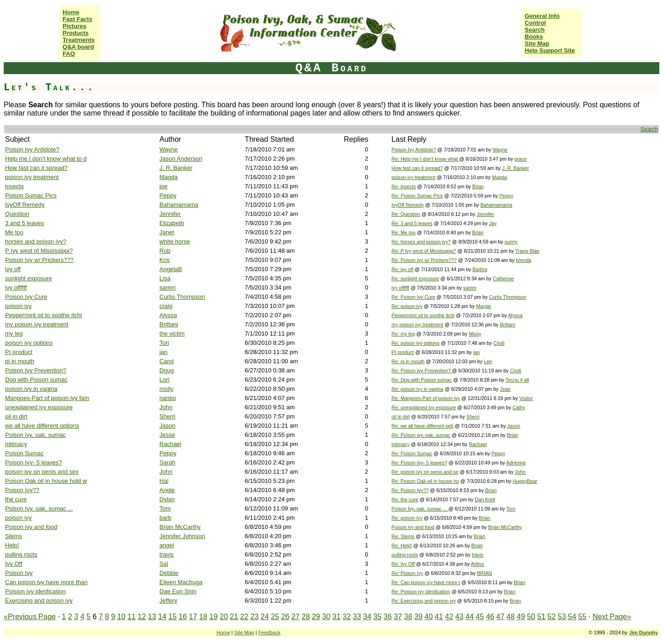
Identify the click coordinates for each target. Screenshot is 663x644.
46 (490, 617)
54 (572, 617)
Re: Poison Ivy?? (410, 490)
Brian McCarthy (180, 527)
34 (367, 617)
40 (429, 617)
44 (470, 617)
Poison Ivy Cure (26, 297)
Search (535, 30)
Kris (164, 260)
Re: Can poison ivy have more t (426, 582)
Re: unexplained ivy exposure (424, 407)
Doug (166, 370)
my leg (14, 334)
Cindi (499, 343)
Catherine (503, 278)
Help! (12, 545)
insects (14, 186)
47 (500, 617)
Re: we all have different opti (422, 426)
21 (234, 617)
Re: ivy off (402, 269)
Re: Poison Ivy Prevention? (422, 371)
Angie (167, 490)
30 (326, 617)
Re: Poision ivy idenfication (421, 592)
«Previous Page (30, 617)
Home (71, 12)
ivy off (13, 269)
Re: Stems (403, 536)
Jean (505, 389)
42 (449, 617)
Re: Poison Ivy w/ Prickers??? (424, 260)
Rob (165, 251)
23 (255, 617)
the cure (16, 499)
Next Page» (612, 617)
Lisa (165, 278)
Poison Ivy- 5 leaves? (34, 462)
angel (167, 545)
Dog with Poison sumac (36, 380)
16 (183, 617)
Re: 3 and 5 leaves (412, 223)
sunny (511, 242)
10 (122, 617)
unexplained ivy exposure (39, 407)
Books (534, 37)
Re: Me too (403, 232)
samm (167, 287)
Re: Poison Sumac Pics (417, 196)
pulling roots (21, 554)
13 (152, 617)
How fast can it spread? (36, 168)
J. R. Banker (176, 168)
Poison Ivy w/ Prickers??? (39, 260)
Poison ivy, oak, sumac (35, 435)
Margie (484, 306)
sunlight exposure (29, 278)
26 (285, 617)
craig (166, 306)
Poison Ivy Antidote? (32, 149)
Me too (14, 232)
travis (166, 554)
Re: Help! (401, 545)
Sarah (167, 462)
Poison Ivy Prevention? (36, 370)
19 (214, 617)
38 (408, 617)
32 (347, 617)
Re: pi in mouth (408, 361)
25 (275, 617)
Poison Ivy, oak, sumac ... (39, 508)
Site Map (537, 44)
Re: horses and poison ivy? (421, 242)
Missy (475, 334)
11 (132, 617)
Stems (14, 536)
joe (163, 186)
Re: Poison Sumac (412, 453)
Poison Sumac (24, 453)
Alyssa (168, 315)
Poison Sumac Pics (31, 195)
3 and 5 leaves (25, 223)
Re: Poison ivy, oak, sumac (421, 435)
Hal (164, 481)
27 (296, 617)
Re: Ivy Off (403, 564)
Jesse (167, 435)
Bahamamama (179, 205)
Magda (169, 177)
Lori (164, 380)
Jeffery (168, 600)
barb (165, 518)
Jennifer (170, 214)
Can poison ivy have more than (46, 582)
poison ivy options (29, 343)
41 (439, 617)
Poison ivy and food (31, 527)
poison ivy (18, 306)
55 (582, 617)
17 (193, 617)
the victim (172, 334)
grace (521, 159)
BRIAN (485, 573)
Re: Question (406, 214)
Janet (167, 232)
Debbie (169, 573)
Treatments (79, 40)
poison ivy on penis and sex (42, 472)
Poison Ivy (19, 573)
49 (521, 617)
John (166, 407)
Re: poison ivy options (415, 343)
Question (17, 214)
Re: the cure (405, 499)
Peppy (168, 195)
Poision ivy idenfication (35, 591)
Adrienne (516, 463)
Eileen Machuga (181, 582)
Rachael (170, 444)
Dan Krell (485, 499)
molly (166, 389)
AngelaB (171, 269)
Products (76, 33)
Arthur (478, 564)
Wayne (169, 149)
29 (316, 617)
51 (541, 617)
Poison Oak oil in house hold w (46, 481)
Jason (167, 426)
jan (163, 352)
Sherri (167, 416)
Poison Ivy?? (22, 490)
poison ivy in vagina (31, 389)
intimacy (16, 444)
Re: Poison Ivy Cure (413, 297)
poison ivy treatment (32, 177)
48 (511, 617)
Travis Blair (527, 251)
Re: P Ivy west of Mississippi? (424, 251)
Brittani (169, 324)
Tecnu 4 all (517, 380)
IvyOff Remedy (25, 205)
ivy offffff (16, 287)
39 (419, 617)
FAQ (69, 54)
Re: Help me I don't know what (425, 159)
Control (535, 23)
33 (357, 617)
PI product (19, 352)
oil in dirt (16, 416)
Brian (478, 186)
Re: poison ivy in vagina (417, 389)
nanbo (168, 398)
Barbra (480, 269)
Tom (165, 508)
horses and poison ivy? (36, 241)
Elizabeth (172, 223)
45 (480, 617)
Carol (166, 361)
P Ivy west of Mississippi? (39, 251)
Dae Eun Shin (178, 591)
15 (173, 617)
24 (265, 617)
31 (337, 617)
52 (552, 617)
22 (244, 617)
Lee (488, 361)
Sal (164, 564)
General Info (542, 16)
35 (378, 617)
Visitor (526, 398)
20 (224, 617)
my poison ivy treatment (37, 324)
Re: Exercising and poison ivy (424, 601)
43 (459, 617)
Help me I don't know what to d (46, 159)
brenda (524, 260)
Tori (164, 343)
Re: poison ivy (407, 306)
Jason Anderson (181, 159)
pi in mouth (20, 361)
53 (562, 617)
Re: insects (404, 186)
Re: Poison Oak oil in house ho (425, 481)
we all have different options (42, 426)
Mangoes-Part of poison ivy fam (47, 398)
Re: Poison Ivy (407, 573)
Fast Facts (77, 19)
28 (306, 617)
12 (142, 617)
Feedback (269, 632)
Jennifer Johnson (182, 536)
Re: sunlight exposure (415, 278)
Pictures (74, 26)
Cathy (519, 407)
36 (388, 617)
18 (204, 617)
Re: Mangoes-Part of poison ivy (426, 398)
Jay (493, 223)
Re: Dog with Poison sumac (422, 380)
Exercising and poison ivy (39, 600)
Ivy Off (14, 564)
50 (531, 617)
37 (398, 617)
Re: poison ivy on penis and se (425, 472)
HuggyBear (525, 481)
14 (163, 617)
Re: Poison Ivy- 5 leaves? (419, 463)
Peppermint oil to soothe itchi (44, 315)
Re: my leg (403, 334)
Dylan (167, 499)
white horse (174, 241)
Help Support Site (550, 50)
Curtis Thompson (182, 297)
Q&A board (78, 47)
